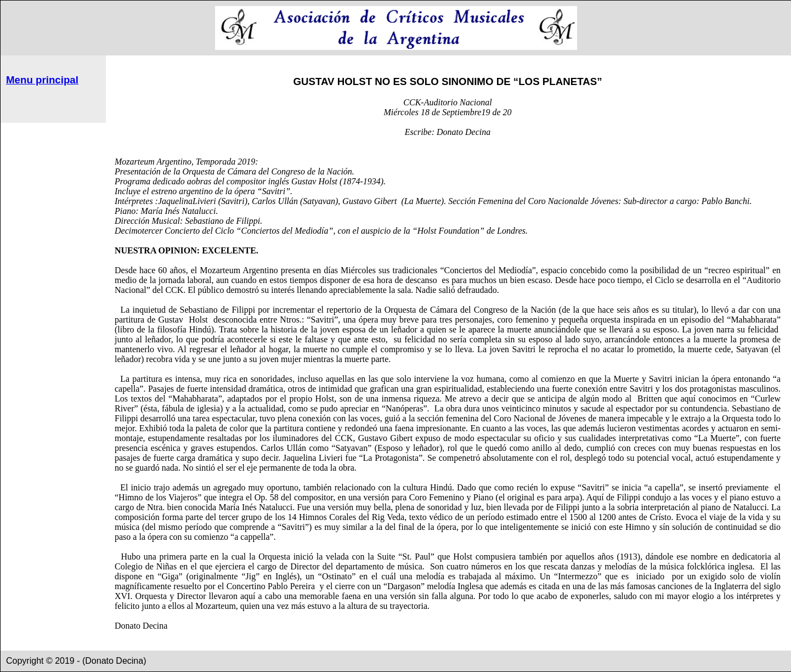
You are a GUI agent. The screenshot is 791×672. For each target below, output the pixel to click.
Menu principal (42, 80)
